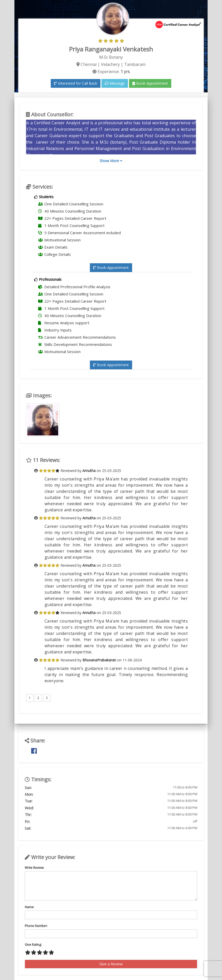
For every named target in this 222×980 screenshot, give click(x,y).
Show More (111, 161)
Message (115, 83)
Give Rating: (33, 945)
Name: (29, 907)
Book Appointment (150, 83)
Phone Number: (36, 926)
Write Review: (34, 868)
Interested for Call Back (76, 83)
